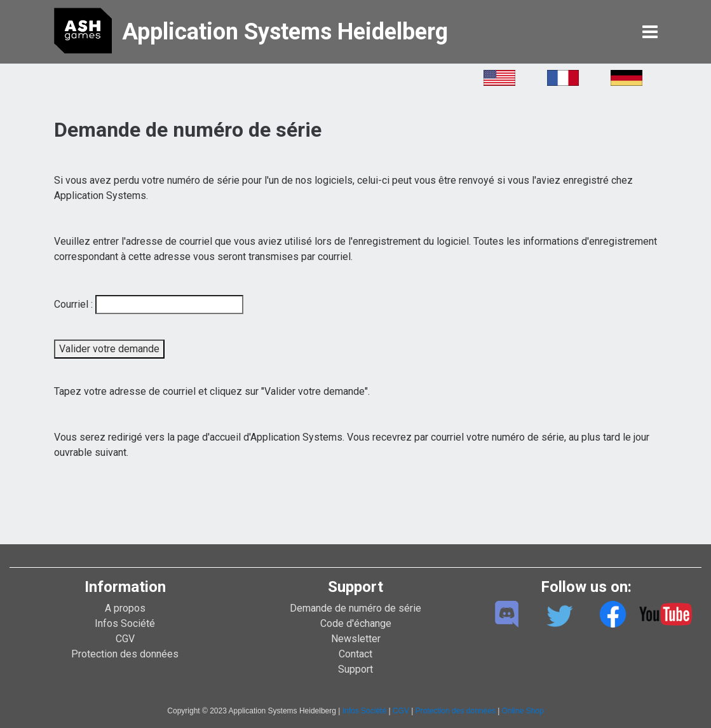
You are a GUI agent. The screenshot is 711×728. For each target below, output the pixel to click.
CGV (125, 639)
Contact (355, 654)
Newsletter (356, 639)
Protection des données (125, 654)
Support (355, 669)
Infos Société (125, 623)
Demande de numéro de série (355, 608)
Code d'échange (356, 623)
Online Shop (523, 711)
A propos (125, 608)
